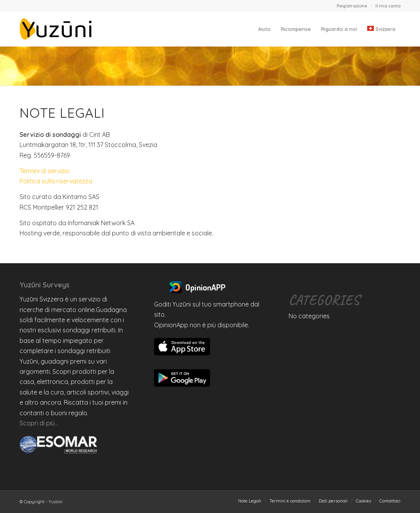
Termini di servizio (45, 171)
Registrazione (352, 6)
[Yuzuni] (57, 29)
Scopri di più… (39, 423)
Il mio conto (388, 6)
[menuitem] (352, 6)
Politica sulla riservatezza (56, 181)
